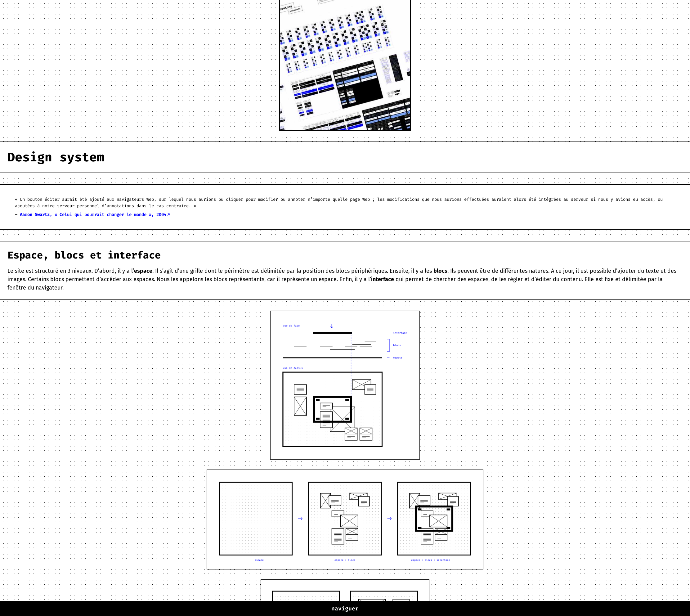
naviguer (345, 609)
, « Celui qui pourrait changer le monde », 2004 (93, 215)
